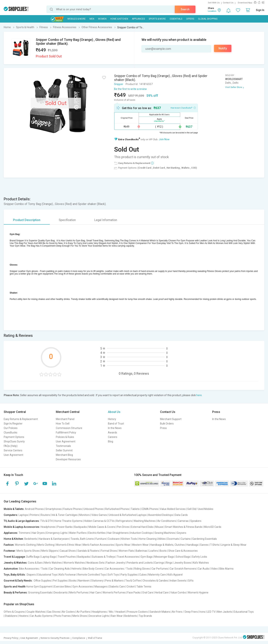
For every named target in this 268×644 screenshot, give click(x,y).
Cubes (143, 575)
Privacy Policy (11, 638)
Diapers (31, 575)
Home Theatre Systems (68, 521)
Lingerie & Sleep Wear (234, 545)
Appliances (138, 19)
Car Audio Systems (41, 616)
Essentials (176, 19)
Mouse (159, 527)
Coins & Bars (35, 563)
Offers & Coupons (14, 612)
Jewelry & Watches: (16, 563)
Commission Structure (69, 428)
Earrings (159, 563)
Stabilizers (11, 616)
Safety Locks (200, 557)
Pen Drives (123, 527)
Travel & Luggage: (15, 557)
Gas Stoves (54, 612)
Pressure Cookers (137, 612)
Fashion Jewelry (116, 563)
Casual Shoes (68, 551)
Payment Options (14, 437)
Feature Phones (73, 509)
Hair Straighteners (118, 533)
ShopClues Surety (14, 441)
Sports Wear (123, 545)
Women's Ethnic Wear (69, 545)
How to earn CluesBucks (183, 108)
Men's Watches (53, 563)
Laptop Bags (49, 557)
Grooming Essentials (40, 593)
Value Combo (178, 593)
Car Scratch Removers (183, 569)
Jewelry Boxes (183, 563)
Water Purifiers (78, 533)
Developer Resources (68, 459)
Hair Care (95, 593)
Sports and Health (15, 587)
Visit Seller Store (234, 87)
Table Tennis (144, 587)
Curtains (186, 539)
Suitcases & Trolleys (103, 557)
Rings (169, 563)
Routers (45, 515)
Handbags (192, 545)
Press (163, 428)
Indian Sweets (178, 581)
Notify (223, 48)
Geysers (182, 533)
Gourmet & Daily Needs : (18, 581)
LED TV (211, 612)
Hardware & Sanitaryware (54, 539)
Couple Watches (36, 612)
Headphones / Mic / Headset (109, 612)
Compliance (79, 638)
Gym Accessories (83, 587)
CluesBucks (11, 433)
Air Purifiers (83, 612)
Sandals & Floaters (88, 551)
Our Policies (11, 428)
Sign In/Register (13, 424)
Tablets (135, 509)
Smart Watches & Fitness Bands (184, 527)
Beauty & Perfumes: (16, 593)
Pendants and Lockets (140, 563)
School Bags (183, 557)
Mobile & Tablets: (14, 509)
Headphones (48, 527)
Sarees (204, 545)
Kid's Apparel (175, 575)
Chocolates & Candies (155, 581)
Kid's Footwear (67, 575)
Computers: (11, 515)
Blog (111, 441)
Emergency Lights (57, 533)
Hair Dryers (38, 533)
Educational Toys (47, 575)
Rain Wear (117, 616)
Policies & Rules (65, 437)
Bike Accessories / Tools (33, 569)
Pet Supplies (60, 581)
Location (212, 11)
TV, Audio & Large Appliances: (22, 521)
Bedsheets (31, 539)
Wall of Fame (95, 638)
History (112, 419)
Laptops (23, 515)
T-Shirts (215, 545)
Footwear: (10, 551)
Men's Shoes (80, 616)
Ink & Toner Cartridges (65, 515)
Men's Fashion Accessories (98, 545)
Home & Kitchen (119, 19)
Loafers (153, 551)
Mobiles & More (77, 19)
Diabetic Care (117, 587)
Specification (67, 220)
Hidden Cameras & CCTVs (99, 521)
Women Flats (126, 551)
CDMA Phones (150, 509)
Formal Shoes (109, 551)
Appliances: (11, 533)
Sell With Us (214, 3)
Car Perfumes (160, 569)
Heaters (24, 616)
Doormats (173, 539)
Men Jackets (225, 612)
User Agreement (13, 455)
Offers (190, 19)
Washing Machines (145, 521)
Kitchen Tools (129, 539)
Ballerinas (141, 551)
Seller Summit (64, 450)
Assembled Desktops (161, 515)
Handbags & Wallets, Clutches (167, 545)
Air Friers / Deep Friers (185, 612)
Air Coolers (68, 612)
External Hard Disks (142, 527)
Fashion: (9, 545)
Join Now (164, 139)
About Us (114, 412)
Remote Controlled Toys (92, 575)
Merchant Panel (65, 419)
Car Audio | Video (208, 569)
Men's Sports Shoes (28, 551)
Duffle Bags (33, 557)
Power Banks (65, 527)
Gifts (191, 581)
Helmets (76, 569)
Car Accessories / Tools (119, 569)
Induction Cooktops (142, 533)
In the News (115, 428)
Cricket (131, 587)
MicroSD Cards (213, 527)
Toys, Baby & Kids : (15, 575)
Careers (113, 437)
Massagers (101, 587)
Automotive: (11, 569)
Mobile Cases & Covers (102, 527)
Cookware (114, 539)
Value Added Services (173, 509)
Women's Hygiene (198, 593)
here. (199, 395)
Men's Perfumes (79, 593)
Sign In (260, 10)
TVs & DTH (46, 521)
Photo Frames (62, 616)
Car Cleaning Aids (59, 569)
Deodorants (61, 593)
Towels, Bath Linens (82, 539)
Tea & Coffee (133, 581)
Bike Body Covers (93, 569)
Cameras (183, 521)
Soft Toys (113, 575)
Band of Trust (116, 424)
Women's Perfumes (114, 593)
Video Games (99, 515)
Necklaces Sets (95, 563)
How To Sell (63, 424)
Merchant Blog (64, 455)
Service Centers (13, 450)
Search (185, 9)
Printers (34, 515)
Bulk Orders (167, 424)
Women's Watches (74, 563)
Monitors (84, 515)
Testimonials (63, 446)
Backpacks (81, 527)
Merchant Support (171, 419)
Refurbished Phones (117, 509)
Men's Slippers (50, 551)
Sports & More (157, 19)
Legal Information (106, 220)
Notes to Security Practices (55, 638)
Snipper (119, 84)
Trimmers (24, 533)
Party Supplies (129, 575)
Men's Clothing (46, 545)
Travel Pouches (67, 557)
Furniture (101, 539)
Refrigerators (124, 521)
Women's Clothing (25, 545)
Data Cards (181, 515)
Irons (202, 612)
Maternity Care (157, 575)
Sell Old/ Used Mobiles (200, 509)
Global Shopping (208, 19)
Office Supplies (42, 581)
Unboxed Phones (94, 509)
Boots (163, 551)
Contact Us (228, 3)
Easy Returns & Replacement (21, 419)
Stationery (97, 581)
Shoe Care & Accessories (183, 551)
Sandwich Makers (160, 612)
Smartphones (54, 509)
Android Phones (34, 509)
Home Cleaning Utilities (152, 539)
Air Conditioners (167, 521)
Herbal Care (162, 593)
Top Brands (145, 616)
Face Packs (134, 593)
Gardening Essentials (205, 539)
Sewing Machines (165, 533)
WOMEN (102, 19)
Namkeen (84, 581)
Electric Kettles (97, 533)
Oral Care (148, 593)
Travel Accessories (128, 557)
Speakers (196, 521)
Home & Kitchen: (14, 539)
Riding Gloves (142, 569)
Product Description (27, 220)
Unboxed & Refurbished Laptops (128, 515)
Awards (113, 433)
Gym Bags (147, 557)
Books (73, 581)
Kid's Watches (201, 563)
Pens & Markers (114, 581)
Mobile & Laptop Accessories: (22, 527)
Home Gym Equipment (39, 587)
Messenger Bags (164, 557)
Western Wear (140, 545)
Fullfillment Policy (66, 433)
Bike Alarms (226, 569)
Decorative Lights (99, 616)
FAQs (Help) (11, 446)
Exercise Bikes (63, 587)
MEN (92, 19)
